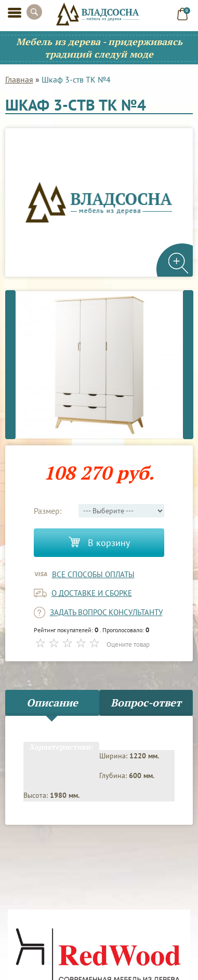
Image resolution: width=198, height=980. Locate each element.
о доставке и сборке (92, 593)
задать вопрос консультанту (106, 612)
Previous (10, 364)
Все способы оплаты (93, 574)
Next (188, 364)
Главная (19, 79)
